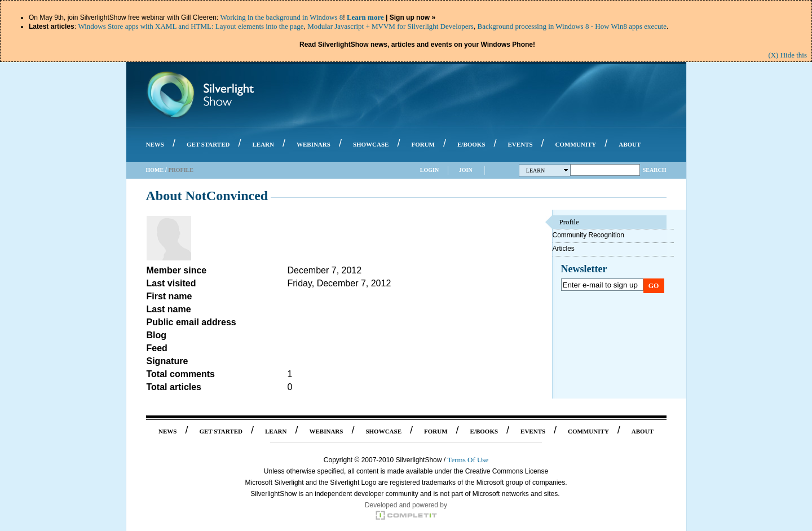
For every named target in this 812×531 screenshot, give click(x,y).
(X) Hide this (787, 55)
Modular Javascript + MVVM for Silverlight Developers (390, 26)
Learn (547, 171)
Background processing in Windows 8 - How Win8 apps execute (572, 26)
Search (655, 170)
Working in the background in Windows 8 (281, 17)
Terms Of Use (468, 460)
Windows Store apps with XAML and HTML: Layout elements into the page (191, 26)
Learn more (365, 17)
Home (155, 170)
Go (654, 286)
